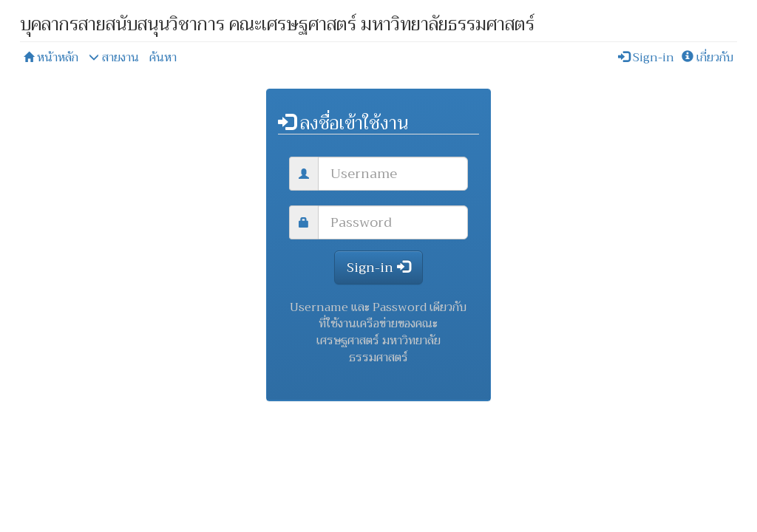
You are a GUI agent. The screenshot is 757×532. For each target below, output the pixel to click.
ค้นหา (163, 58)
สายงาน (114, 58)
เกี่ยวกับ (707, 58)
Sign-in (646, 58)
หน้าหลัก (51, 58)
